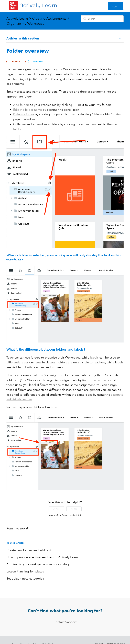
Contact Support (65, 622)
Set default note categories (25, 579)
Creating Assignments (49, 18)
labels (94, 358)
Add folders (21, 105)
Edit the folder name (28, 110)
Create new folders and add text (29, 550)
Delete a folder (24, 114)
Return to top (18, 529)
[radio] (56, 509)
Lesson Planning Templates (25, 572)
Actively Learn (17, 18)
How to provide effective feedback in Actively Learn (42, 557)
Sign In (116, 6)
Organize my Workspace (25, 24)
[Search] (102, 19)
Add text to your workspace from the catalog (38, 564)
